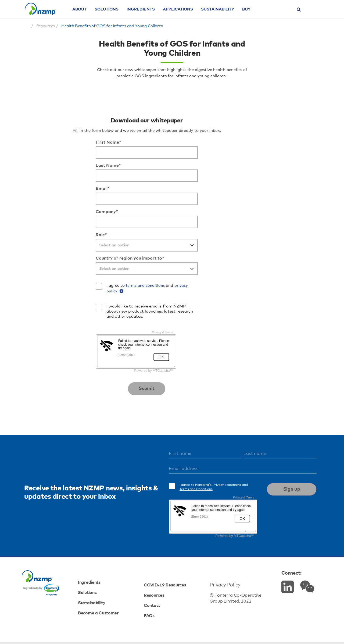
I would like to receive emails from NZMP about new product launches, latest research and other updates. (99, 344)
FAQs (152, 624)
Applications (190, 15)
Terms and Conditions (212, 509)
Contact (156, 614)
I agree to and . (95, 322)
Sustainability (229, 15)
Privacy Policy (222, 593)
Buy (258, 15)
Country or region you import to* (78, 291)
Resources (158, 603)
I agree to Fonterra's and (230, 507)
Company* (55, 245)
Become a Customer (109, 624)
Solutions (118, 15)
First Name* (57, 175)
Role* (50, 268)
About (91, 15)
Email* (51, 222)
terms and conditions (93, 319)
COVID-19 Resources (170, 593)
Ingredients (153, 15)
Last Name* (57, 199)
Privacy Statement (243, 505)
